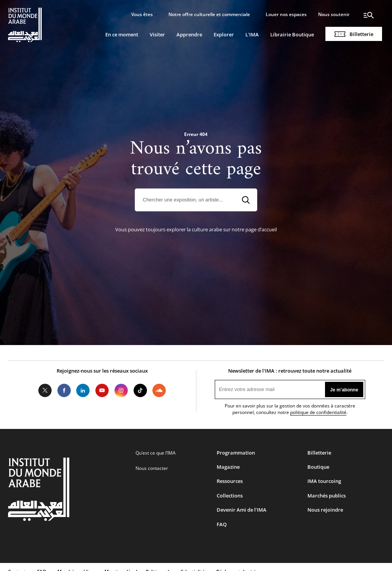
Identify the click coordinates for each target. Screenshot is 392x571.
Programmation (236, 453)
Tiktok (140, 391)
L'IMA (252, 34)
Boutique (318, 467)
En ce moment (122, 34)
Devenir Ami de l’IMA (242, 510)
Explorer (224, 34)
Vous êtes (142, 14)
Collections (230, 496)
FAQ (222, 524)
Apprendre (189, 34)
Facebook (64, 391)
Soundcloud (159, 391)
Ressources (230, 481)
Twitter (45, 391)
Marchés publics (327, 496)
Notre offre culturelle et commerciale (209, 14)
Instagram (121, 391)
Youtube (102, 391)
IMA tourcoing (324, 481)
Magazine (228, 467)
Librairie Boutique (292, 34)
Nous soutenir (334, 14)
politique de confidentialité (318, 412)
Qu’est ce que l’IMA (156, 453)
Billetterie (361, 34)
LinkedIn (83, 391)
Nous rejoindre (325, 510)
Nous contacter (152, 468)
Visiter (157, 34)
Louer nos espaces (286, 14)
